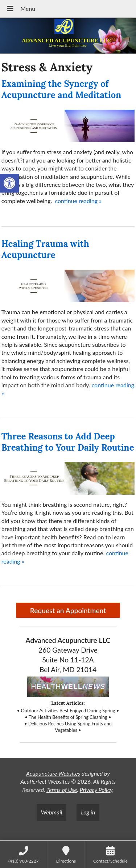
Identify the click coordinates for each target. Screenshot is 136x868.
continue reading (78, 201)
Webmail (52, 812)
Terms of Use (62, 790)
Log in (88, 812)
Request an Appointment (68, 610)
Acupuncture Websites (53, 773)
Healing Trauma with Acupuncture (45, 249)
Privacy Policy (96, 790)
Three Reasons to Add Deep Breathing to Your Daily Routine (68, 442)
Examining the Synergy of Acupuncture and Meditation (61, 89)
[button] (9, 183)
